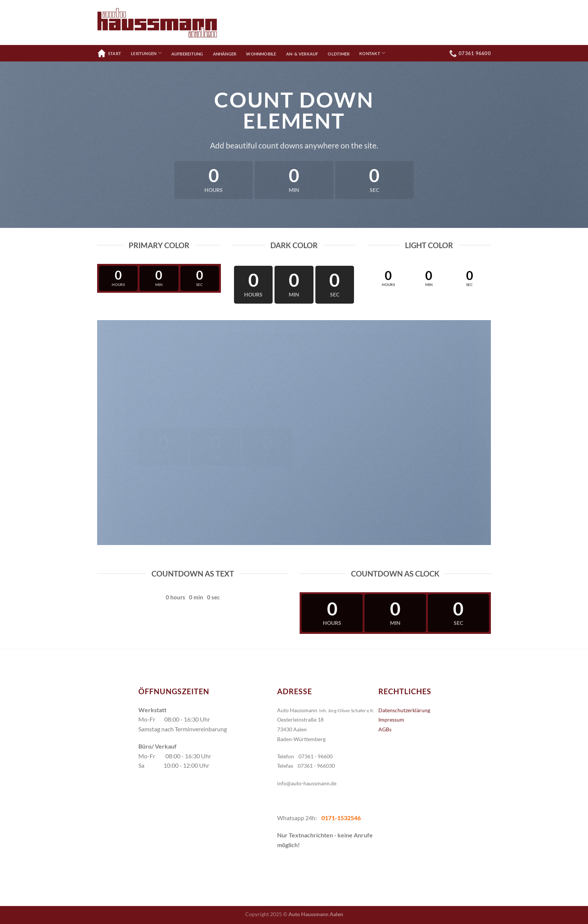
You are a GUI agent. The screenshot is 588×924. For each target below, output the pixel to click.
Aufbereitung (187, 54)
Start (109, 53)
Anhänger (225, 54)
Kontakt (372, 53)
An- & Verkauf (302, 54)
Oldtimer (339, 54)
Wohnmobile (261, 54)
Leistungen (146, 53)
